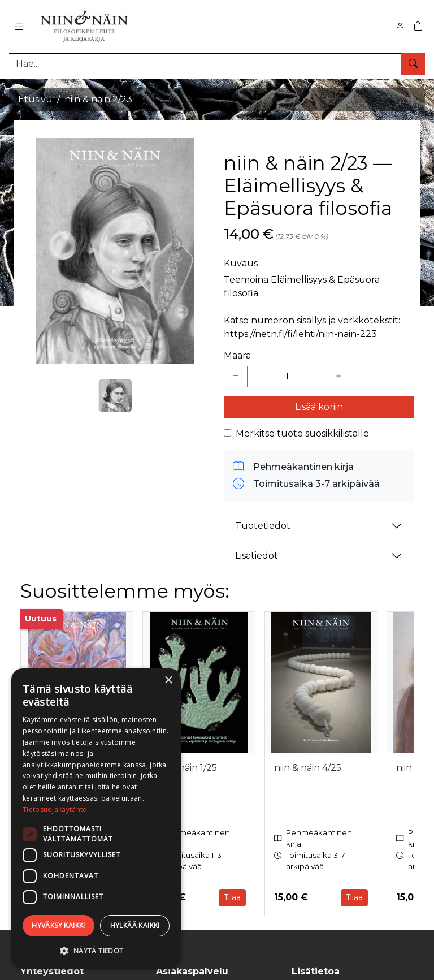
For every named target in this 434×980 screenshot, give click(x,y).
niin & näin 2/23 (98, 99)
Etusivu (35, 99)
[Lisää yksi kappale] (338, 377)
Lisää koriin (319, 407)
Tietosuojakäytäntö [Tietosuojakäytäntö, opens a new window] (55, 810)
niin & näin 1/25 (185, 768)
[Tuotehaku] (217, 64)
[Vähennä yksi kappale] (236, 377)
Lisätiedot (257, 556)
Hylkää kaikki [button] (135, 925)
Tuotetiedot (263, 526)
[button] (96, 951)
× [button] (168, 681)
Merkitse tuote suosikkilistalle (302, 433)
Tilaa (232, 897)
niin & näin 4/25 (308, 768)
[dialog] (96, 819)
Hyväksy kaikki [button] (58, 925)
